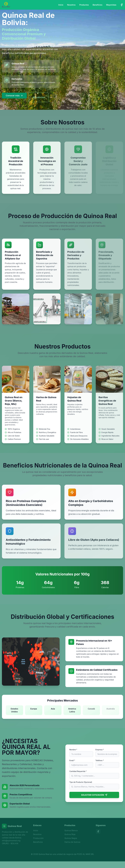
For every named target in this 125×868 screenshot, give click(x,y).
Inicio (61, 5)
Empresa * (100, 750)
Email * (72, 760)
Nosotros (71, 5)
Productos (84, 5)
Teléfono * (100, 760)
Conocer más (14, 96)
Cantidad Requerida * (78, 771)
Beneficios (97, 5)
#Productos (39, 97)
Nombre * (73, 750)
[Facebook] (122, 5)
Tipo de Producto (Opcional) (81, 782)
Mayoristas (111, 5)
